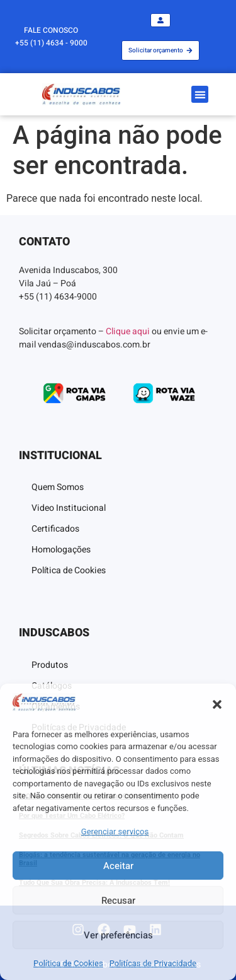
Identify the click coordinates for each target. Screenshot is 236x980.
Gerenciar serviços (115, 831)
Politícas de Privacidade (153, 963)
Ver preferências (118, 935)
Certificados (55, 529)
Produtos (50, 665)
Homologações (61, 550)
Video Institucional (69, 508)
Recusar (118, 901)
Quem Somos (58, 487)
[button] (217, 704)
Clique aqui (128, 331)
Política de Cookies (68, 963)
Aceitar (118, 866)
